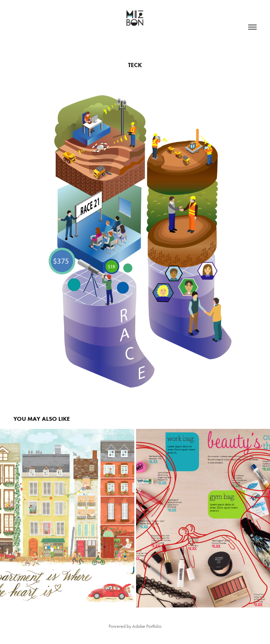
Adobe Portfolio (147, 626)
